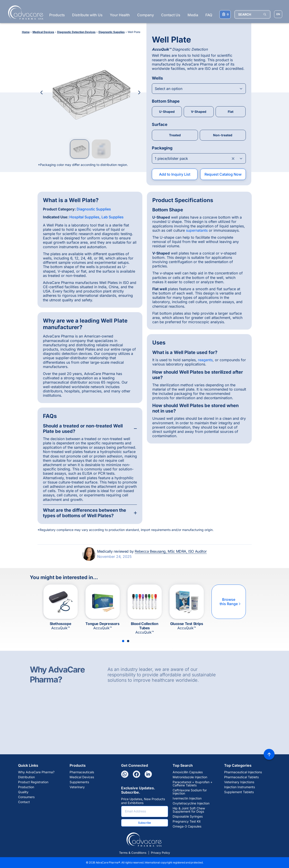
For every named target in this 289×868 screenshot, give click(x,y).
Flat (231, 112)
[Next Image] (139, 92)
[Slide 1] (123, 641)
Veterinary (77, 787)
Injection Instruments (240, 787)
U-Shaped (167, 112)
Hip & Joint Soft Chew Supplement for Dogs (189, 810)
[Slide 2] (128, 641)
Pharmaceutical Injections (243, 772)
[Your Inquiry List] (225, 14)
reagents (205, 360)
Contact (24, 802)
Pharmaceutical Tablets (241, 777)
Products (57, 15)
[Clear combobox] (233, 158)
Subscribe (144, 823)
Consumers (26, 797)
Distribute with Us (87, 15)
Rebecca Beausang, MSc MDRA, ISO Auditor (171, 551)
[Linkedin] (148, 774)
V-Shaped (199, 112)
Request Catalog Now (223, 174)
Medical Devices (82, 777)
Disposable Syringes (188, 816)
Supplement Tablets (239, 792)
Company (146, 15)
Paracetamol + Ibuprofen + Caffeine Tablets (193, 784)
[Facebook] (136, 774)
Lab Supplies (113, 217)
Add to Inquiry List (175, 174)
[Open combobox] (199, 89)
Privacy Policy (160, 853)
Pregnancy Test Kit (187, 821)
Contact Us (171, 15)
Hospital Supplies (84, 217)
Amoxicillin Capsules (188, 772)
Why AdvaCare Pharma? (36, 772)
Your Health (120, 15)
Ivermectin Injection (187, 798)
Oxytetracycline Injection (191, 803)
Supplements (79, 782)
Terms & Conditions (133, 853)
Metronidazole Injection (190, 777)
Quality (23, 792)
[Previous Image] (42, 92)
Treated (175, 135)
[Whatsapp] (125, 774)
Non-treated (223, 135)
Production (26, 787)
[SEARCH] (252, 14)
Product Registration (33, 782)
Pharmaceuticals (82, 772)
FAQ (209, 15)
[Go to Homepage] (24, 12)
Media (193, 15)
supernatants (197, 230)
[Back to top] (269, 754)
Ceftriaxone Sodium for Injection (190, 792)
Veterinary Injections (239, 782)
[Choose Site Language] (278, 14)
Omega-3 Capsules (187, 826)
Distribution (26, 777)
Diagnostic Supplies (94, 209)
